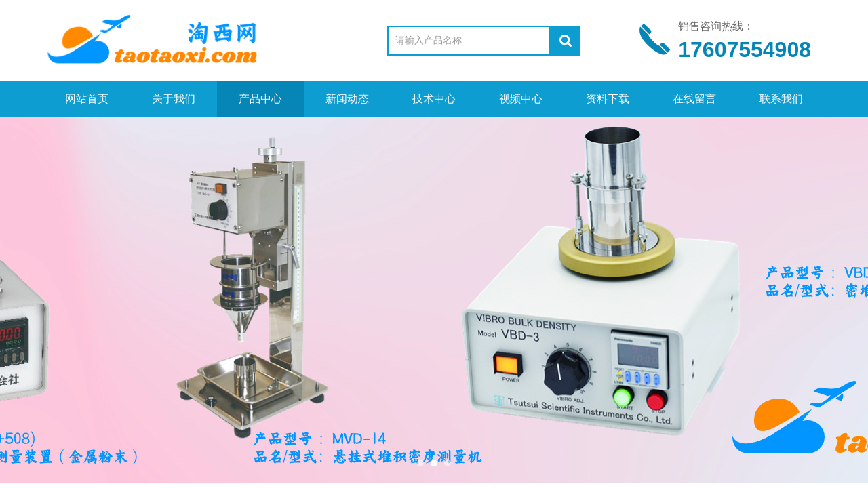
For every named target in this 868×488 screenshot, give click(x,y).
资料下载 (608, 99)
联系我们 (781, 99)
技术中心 (434, 99)
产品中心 (260, 99)
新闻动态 (347, 99)
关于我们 (174, 99)
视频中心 (521, 99)
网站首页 (87, 99)
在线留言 (694, 99)
